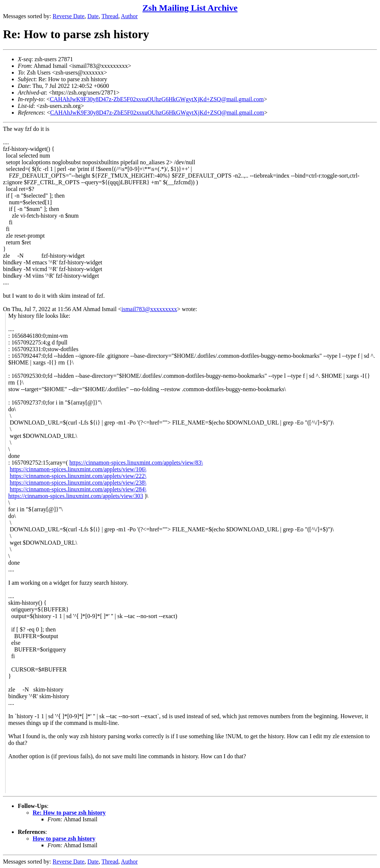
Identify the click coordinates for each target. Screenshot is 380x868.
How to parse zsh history (64, 839)
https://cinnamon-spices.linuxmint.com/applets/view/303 (76, 496)
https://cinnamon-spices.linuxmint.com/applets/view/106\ (78, 469)
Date (93, 16)
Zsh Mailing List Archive (190, 8)
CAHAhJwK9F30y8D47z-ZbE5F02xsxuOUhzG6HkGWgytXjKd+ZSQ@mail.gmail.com (157, 99)
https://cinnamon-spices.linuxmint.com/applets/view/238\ (78, 483)
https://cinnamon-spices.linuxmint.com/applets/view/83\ (136, 463)
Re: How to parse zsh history (69, 813)
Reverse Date (69, 16)
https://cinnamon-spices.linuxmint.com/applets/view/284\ (78, 489)
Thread (110, 16)
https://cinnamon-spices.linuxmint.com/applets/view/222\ (78, 476)
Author (129, 16)
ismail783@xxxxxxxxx (149, 309)
